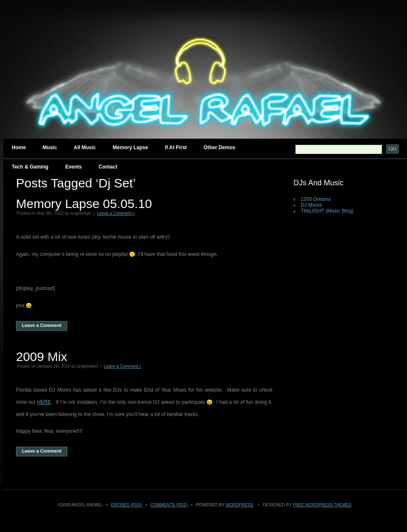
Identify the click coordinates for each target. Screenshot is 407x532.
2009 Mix (42, 357)
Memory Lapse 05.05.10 (84, 204)
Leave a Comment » (116, 213)
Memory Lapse (130, 147)
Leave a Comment (42, 325)
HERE (44, 402)
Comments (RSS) (169, 505)
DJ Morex (311, 205)
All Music (85, 147)
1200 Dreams (316, 199)
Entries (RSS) (126, 505)
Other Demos (219, 147)
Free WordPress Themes (322, 505)
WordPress (240, 505)
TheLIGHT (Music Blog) (327, 211)
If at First (176, 147)
